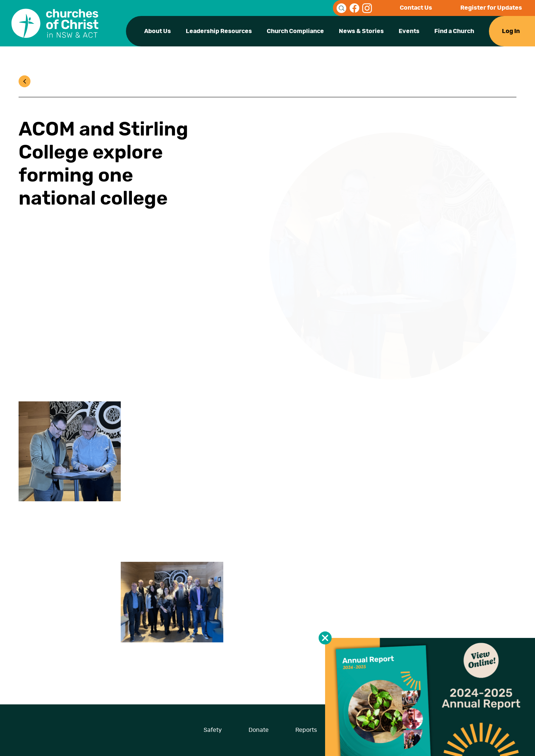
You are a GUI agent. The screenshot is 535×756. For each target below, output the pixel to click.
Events (409, 31)
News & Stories (361, 31)
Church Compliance (295, 31)
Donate (259, 730)
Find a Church (454, 31)
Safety (213, 730)
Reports (306, 730)
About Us (158, 31)
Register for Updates (491, 8)
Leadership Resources (219, 31)
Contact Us (416, 8)
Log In (511, 31)
